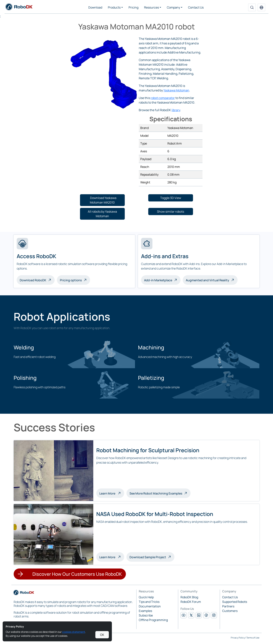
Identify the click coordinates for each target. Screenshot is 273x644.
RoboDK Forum (191, 602)
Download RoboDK (33, 280)
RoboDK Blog (189, 597)
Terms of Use (253, 638)
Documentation (150, 606)
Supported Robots (235, 602)
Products (114, 7)
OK (102, 635)
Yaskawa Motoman (176, 90)
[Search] (252, 7)
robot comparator (163, 98)
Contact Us (196, 7)
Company (173, 7)
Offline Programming (153, 620)
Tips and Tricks (149, 602)
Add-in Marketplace (158, 280)
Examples (145, 611)
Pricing (133, 7)
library (176, 110)
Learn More (112, 493)
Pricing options (71, 280)
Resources (151, 7)
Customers (230, 611)
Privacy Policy (238, 638)
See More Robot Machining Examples (156, 493)
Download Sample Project (148, 557)
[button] (261, 7)
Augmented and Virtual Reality (207, 280)
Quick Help (146, 597)
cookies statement (74, 632)
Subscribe (146, 615)
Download (95, 7)
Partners (228, 606)
